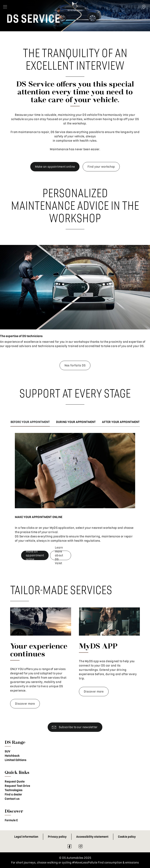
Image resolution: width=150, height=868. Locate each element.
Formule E (11, 820)
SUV (8, 751)
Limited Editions (16, 760)
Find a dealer (13, 794)
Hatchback (12, 756)
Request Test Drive (17, 786)
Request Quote (15, 782)
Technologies (14, 790)
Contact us (12, 799)
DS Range (15, 742)
